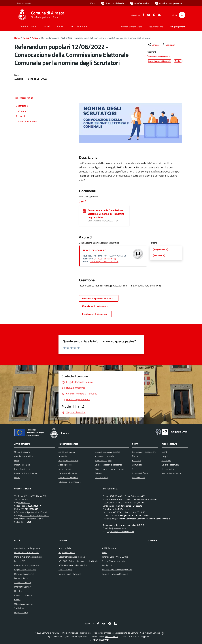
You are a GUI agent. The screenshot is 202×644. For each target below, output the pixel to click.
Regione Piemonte (67, 552)
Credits (17, 600)
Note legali (19, 591)
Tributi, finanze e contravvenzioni (109, 469)
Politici (17, 478)
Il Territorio (166, 460)
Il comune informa (140, 473)
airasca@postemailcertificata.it (34, 512)
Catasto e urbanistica (68, 473)
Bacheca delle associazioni (144, 452)
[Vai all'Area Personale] (169, 3)
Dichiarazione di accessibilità (27, 552)
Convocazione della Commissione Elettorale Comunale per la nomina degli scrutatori (106, 214)
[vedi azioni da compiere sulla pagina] (169, 45)
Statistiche (19, 608)
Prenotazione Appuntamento (27, 565)
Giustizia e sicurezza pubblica (107, 452)
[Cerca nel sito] (182, 15)
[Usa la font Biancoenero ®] (112, 3)
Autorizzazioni (65, 469)
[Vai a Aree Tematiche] (139, 3)
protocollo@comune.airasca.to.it (104, 261)
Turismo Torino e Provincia (70, 574)
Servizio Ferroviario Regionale (115, 574)
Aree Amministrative (23, 456)
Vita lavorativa (101, 478)
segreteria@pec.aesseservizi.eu (121, 531)
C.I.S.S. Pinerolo (65, 570)
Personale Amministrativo (26, 473)
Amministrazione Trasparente (27, 548)
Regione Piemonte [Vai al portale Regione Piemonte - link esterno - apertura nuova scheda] (24, 3)
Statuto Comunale (22, 582)
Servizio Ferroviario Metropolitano (117, 570)
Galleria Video (168, 469)
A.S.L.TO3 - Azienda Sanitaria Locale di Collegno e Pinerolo (84, 561)
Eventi (164, 452)
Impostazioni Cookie (23, 595)
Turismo (98, 473)
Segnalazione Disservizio (25, 570)
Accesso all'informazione (132, 27)
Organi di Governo (22, 452)
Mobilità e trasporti (103, 460)
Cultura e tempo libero (68, 478)
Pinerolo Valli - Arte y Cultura (115, 557)
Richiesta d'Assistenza (24, 574)
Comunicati (137, 465)
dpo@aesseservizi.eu (118, 528)
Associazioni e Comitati (172, 473)
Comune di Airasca (48, 13)
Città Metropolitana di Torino (45, 17)
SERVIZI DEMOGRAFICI (95, 250)
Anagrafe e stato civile (68, 460)
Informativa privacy (23, 587)
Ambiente (63, 456)
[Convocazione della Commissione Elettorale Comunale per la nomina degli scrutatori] (84, 211)
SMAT (105, 552)
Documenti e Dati (22, 465)
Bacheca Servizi (21, 578)
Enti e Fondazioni (22, 469)
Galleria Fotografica (170, 465)
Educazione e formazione (70, 482)
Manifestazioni (139, 478)
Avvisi (135, 469)
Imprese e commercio (104, 456)
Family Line (107, 565)
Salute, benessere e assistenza (108, 465)
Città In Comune (153, 633)
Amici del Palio (65, 548)
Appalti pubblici (65, 465)
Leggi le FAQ (20, 561)
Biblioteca (136, 460)
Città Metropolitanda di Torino (72, 557)
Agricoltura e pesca (67, 452)
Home (17, 38)
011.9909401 (24, 499)
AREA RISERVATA (99, 640)
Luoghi (165, 456)
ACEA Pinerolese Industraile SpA (73, 565)
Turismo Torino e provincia (113, 561)
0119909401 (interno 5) (105, 259)
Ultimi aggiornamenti (24, 604)
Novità (26, 38)
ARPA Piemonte (109, 548)
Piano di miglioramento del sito (28, 557)
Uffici (17, 460)
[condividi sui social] (154, 45)
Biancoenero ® (111, 637)
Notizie (35, 38)
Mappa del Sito (21, 612)
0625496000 (24, 503)
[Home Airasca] (41, 15)
